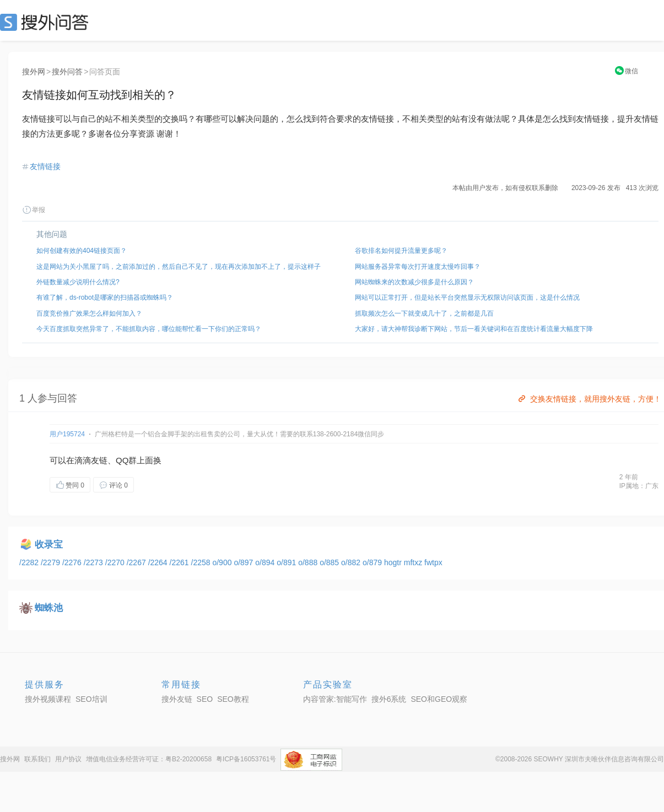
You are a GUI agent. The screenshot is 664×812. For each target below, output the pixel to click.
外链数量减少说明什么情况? (78, 282)
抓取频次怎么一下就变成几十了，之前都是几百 (424, 313)
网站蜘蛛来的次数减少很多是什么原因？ (414, 282)
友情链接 (45, 166)
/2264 (159, 562)
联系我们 (37, 759)
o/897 (244, 562)
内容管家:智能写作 (335, 699)
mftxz (414, 562)
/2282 (30, 562)
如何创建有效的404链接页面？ (82, 251)
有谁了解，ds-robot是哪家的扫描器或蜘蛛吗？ (105, 297)
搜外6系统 (389, 699)
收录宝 (49, 545)
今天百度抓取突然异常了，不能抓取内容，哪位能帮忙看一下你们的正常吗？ (149, 329)
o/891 (287, 562)
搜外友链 (177, 699)
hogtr (394, 562)
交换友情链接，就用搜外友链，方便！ (589, 399)
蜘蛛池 (49, 608)
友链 (99, 460)
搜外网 (34, 72)
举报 (34, 210)
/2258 (202, 562)
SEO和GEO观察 (439, 699)
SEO (47, 22)
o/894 (266, 562)
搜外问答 (67, 72)
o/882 (352, 562)
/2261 (180, 562)
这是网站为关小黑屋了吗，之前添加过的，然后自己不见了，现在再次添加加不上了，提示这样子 (179, 267)
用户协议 (68, 759)
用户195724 (67, 434)
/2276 (73, 562)
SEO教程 (233, 699)
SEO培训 (91, 699)
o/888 (309, 562)
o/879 (373, 562)
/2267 (137, 562)
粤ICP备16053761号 (246, 759)
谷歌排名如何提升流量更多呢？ (401, 251)
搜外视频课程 (48, 699)
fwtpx (433, 562)
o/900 (223, 562)
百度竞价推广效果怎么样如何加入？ (89, 313)
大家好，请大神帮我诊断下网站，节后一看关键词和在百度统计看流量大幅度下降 (474, 329)
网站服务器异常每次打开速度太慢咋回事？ (418, 267)
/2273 (95, 562)
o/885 (330, 562)
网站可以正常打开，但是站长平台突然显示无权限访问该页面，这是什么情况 (467, 297)
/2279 (52, 562)
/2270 (116, 562)
